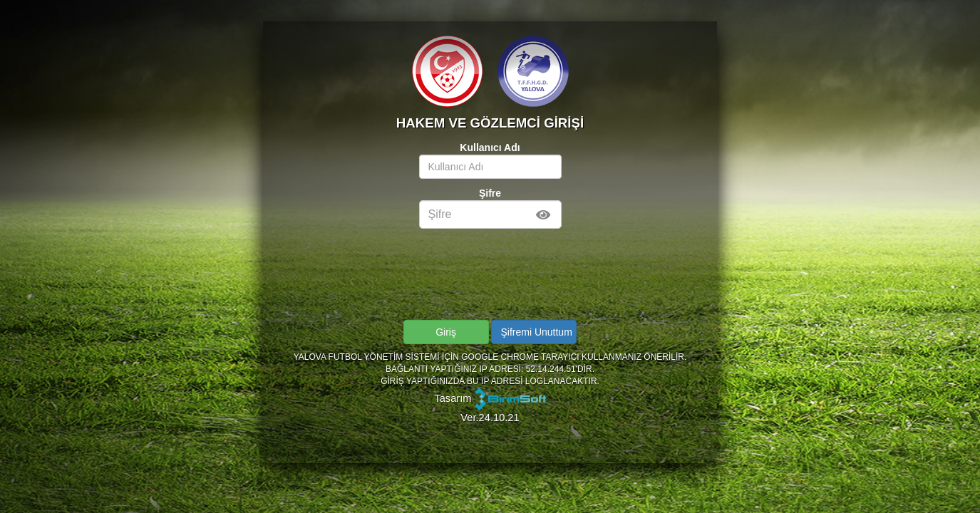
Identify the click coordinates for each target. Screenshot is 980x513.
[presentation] (491, 254)
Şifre (490, 193)
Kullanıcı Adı (490, 147)
